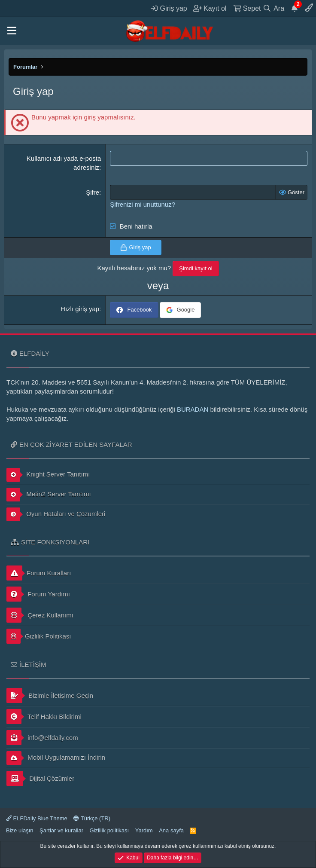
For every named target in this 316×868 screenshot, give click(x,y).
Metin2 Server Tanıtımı (49, 495)
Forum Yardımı (38, 594)
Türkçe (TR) (92, 818)
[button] (12, 31)
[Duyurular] (295, 8)
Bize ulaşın (20, 830)
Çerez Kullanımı (40, 615)
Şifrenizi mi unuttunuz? (143, 204)
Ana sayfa (171, 830)
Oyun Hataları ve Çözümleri (56, 514)
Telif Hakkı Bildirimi (44, 717)
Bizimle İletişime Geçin (50, 695)
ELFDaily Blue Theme (37, 818)
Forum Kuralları (39, 573)
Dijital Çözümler (40, 778)
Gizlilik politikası (109, 830)
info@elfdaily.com (42, 738)
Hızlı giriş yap (80, 309)
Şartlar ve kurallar (61, 830)
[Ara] (274, 8)
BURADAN (193, 409)
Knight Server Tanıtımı (48, 475)
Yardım (144, 830)
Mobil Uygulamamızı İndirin (56, 758)
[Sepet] (247, 8)
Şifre (93, 192)
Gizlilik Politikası (39, 636)
